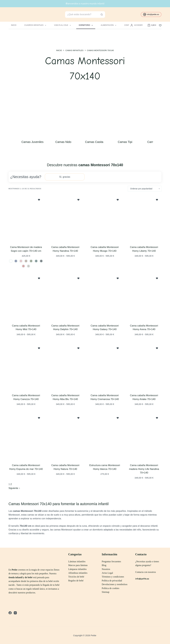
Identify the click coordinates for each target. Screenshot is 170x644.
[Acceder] (137, 25)
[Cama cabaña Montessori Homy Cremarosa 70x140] (105, 367)
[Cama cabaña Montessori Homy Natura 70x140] (65, 437)
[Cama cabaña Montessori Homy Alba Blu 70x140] (65, 367)
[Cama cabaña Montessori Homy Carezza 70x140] (26, 367)
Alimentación (109, 25)
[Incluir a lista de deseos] (39, 200)
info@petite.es (151, 14)
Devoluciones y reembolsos (115, 584)
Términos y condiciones (113, 577)
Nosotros (106, 569)
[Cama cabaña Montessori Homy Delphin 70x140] (65, 297)
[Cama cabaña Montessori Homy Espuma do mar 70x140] (26, 437)
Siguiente (14, 488)
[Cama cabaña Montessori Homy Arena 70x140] (144, 297)
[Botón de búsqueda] (102, 15)
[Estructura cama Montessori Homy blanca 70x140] (105, 437)
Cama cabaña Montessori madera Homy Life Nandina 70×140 (144, 469)
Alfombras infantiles (78, 573)
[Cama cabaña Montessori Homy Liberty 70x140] (144, 218)
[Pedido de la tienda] (145, 189)
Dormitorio (86, 25)
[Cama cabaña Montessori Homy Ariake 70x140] (144, 367)
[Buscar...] (82, 15)
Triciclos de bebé (76, 577)
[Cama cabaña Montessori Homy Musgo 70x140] (105, 218)
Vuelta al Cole (63, 25)
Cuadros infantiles (36, 25)
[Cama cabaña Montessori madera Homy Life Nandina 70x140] (144, 437)
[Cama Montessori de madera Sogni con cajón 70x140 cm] (26, 218)
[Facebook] (10, 613)
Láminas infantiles (77, 561)
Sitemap (106, 592)
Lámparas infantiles (77, 569)
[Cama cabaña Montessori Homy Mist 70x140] (26, 297)
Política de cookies (111, 588)
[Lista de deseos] (160, 25)
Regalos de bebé (76, 581)
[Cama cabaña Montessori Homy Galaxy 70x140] (105, 297)
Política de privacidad (112, 581)
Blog (104, 565)
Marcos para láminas (78, 565)
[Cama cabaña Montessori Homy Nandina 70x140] (65, 218)
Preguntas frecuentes (111, 561)
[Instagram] (15, 613)
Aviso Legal (107, 573)
